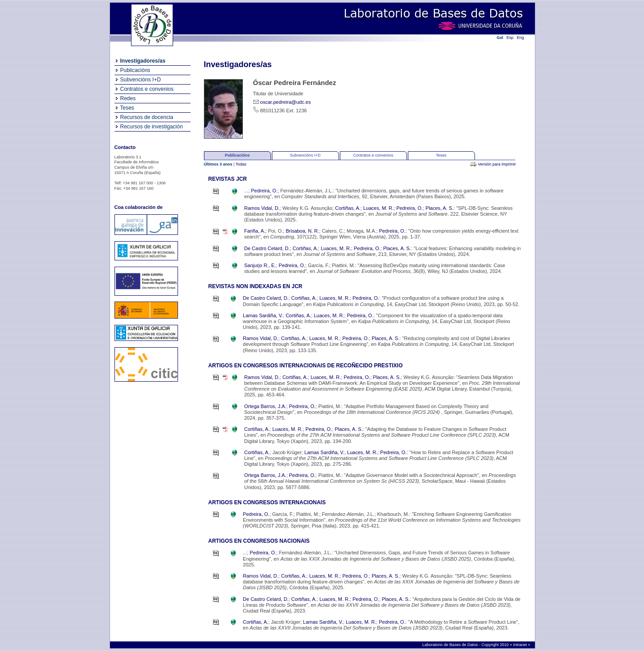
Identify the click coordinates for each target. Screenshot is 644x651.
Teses (127, 108)
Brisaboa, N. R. (303, 231)
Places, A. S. (440, 208)
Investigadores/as (143, 61)
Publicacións (135, 70)
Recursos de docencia (147, 117)
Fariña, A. (255, 231)
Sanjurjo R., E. (260, 265)
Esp (510, 38)
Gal (500, 38)
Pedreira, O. (264, 191)
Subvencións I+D (141, 80)
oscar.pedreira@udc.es (286, 102)
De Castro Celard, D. (267, 248)
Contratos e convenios (147, 89)
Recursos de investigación (152, 127)
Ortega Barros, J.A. (265, 406)
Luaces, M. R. (378, 208)
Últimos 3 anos (219, 164)
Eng (521, 38)
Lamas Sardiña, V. (263, 315)
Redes (128, 98)
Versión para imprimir (497, 164)
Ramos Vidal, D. (262, 208)
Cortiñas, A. (348, 208)
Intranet (520, 645)
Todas (241, 164)
